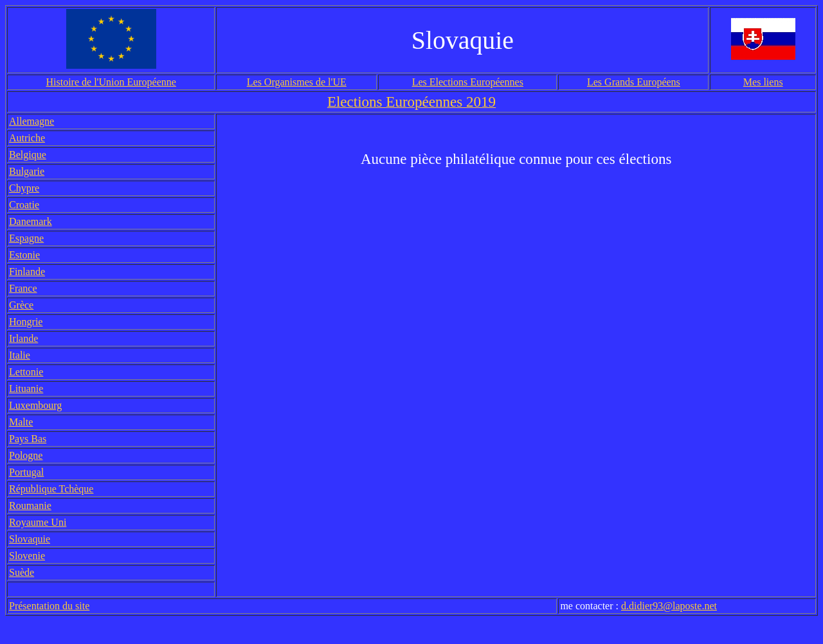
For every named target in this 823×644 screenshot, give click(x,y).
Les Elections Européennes (468, 82)
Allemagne (32, 121)
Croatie (24, 205)
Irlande (23, 338)
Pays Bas (28, 439)
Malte (21, 422)
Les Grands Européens (634, 82)
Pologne (26, 455)
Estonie (24, 255)
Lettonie (26, 372)
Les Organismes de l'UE (297, 82)
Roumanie (30, 505)
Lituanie (26, 389)
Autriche (27, 138)
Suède (22, 572)
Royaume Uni (38, 522)
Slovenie (27, 556)
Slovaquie (30, 539)
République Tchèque (51, 489)
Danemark (31, 221)
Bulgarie (27, 171)
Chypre (24, 188)
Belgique (28, 155)
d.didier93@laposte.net (669, 606)
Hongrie (26, 322)
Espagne (26, 238)
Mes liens (763, 82)
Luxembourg (35, 405)
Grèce (21, 305)
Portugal (26, 472)
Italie (20, 355)
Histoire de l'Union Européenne (111, 82)
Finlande (27, 272)
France (23, 288)
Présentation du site (49, 606)
